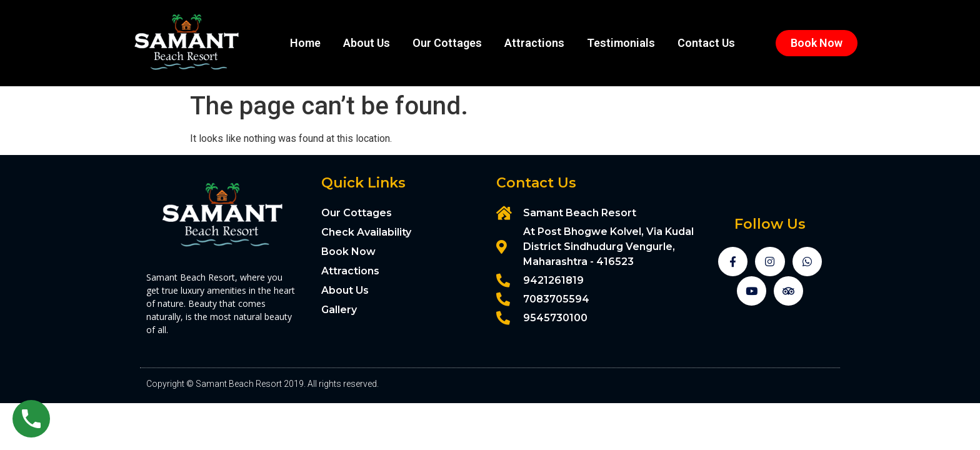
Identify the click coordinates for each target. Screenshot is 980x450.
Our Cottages (447, 43)
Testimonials (621, 43)
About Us (367, 43)
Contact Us (706, 43)
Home (305, 43)
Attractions (534, 43)
